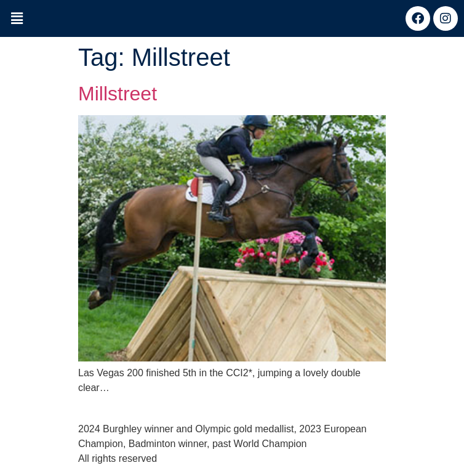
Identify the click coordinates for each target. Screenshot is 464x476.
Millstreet (118, 94)
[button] (17, 19)
